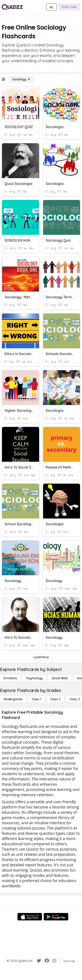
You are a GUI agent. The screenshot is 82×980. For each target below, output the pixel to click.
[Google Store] (56, 917)
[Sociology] (21, 79)
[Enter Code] (69, 7)
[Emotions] (10, 678)
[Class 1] (36, 699)
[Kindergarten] (13, 699)
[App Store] (30, 917)
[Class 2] (55, 699)
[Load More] (41, 657)
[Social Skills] (60, 678)
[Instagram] (54, 961)
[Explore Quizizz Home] (12, 7)
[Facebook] (47, 961)
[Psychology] (34, 678)
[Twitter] (39, 961)
